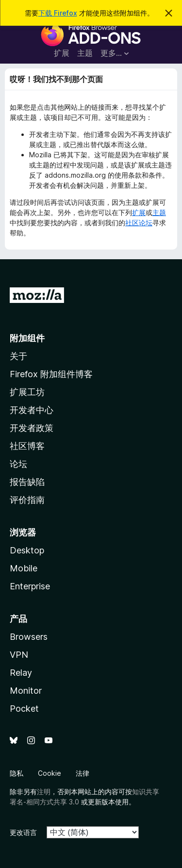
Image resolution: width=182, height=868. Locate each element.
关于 (18, 356)
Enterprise (30, 586)
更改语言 (23, 832)
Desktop (27, 550)
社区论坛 (139, 223)
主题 (85, 53)
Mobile (24, 568)
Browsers (29, 637)
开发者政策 (32, 428)
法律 (83, 773)
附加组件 (27, 338)
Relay (21, 673)
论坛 (18, 464)
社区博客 (27, 446)
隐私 (17, 773)
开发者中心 (32, 410)
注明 (44, 792)
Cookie (50, 773)
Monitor (26, 691)
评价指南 (27, 500)
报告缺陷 (27, 482)
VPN (19, 655)
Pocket (24, 709)
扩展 (62, 53)
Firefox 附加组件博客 (51, 374)
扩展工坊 (27, 392)
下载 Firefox (58, 13)
